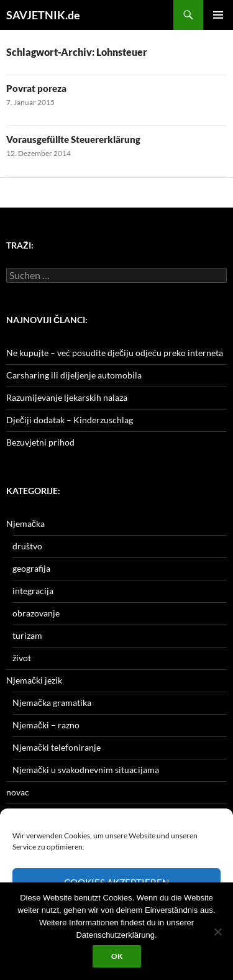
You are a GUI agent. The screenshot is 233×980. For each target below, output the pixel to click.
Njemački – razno (46, 725)
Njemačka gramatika (52, 703)
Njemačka (25, 524)
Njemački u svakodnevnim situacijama (86, 770)
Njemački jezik (34, 680)
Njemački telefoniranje (57, 747)
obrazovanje (36, 613)
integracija (33, 591)
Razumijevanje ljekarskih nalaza (67, 397)
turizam (27, 635)
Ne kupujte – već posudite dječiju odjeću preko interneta (115, 353)
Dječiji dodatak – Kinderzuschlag (70, 420)
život (22, 658)
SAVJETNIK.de (43, 15)
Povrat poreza (36, 88)
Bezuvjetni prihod (40, 442)
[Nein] (217, 932)
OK (117, 956)
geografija (31, 568)
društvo (27, 546)
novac (18, 792)
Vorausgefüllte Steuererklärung (73, 139)
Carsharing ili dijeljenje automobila (74, 375)
